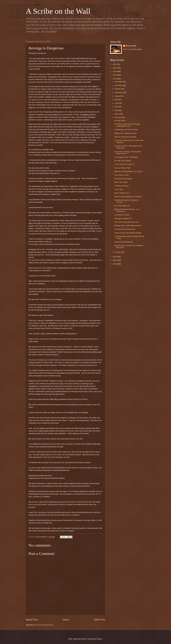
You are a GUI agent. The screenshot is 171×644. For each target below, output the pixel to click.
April (117, 110)
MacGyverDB (131, 46)
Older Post (99, 620)
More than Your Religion (123, 179)
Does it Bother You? (122, 193)
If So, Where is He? (122, 175)
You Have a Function (122, 215)
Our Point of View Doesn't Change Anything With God (127, 125)
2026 (115, 64)
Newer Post (32, 620)
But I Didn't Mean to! (122, 206)
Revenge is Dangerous (123, 218)
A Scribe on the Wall (58, 11)
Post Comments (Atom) (45, 625)
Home (66, 620)
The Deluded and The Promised (126, 130)
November (119, 85)
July (116, 100)
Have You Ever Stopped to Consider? (128, 197)
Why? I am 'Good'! (121, 182)
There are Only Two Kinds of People (128, 233)
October (118, 89)
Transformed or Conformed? (125, 229)
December (119, 82)
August (118, 96)
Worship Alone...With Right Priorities (128, 226)
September (119, 92)
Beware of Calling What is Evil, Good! (128, 171)
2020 (115, 260)
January (118, 252)
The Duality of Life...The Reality (126, 157)
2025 (115, 68)
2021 (115, 257)
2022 (115, 79)
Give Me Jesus (120, 121)
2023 (115, 75)
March (117, 114)
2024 (115, 71)
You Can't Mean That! (122, 168)
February (118, 117)
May (117, 107)
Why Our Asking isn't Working (125, 137)
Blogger (99, 639)
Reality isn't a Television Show (125, 133)
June (117, 103)
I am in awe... (119, 189)
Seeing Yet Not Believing (123, 242)
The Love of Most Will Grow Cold (126, 222)
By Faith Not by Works (123, 161)
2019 (115, 264)
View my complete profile (132, 49)
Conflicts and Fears (122, 186)
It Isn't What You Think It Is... (125, 164)
